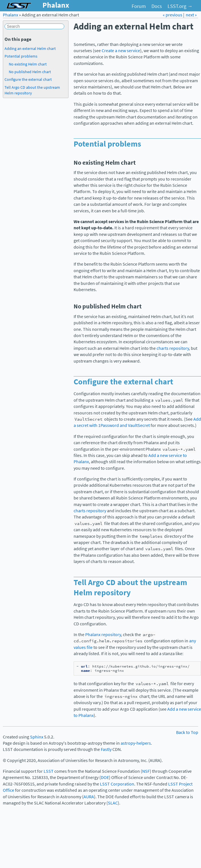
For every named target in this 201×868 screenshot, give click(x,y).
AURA (89, 797)
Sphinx (37, 737)
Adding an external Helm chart (30, 48)
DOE (105, 777)
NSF (146, 771)
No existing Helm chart (28, 64)
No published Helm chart (30, 72)
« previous (173, 15)
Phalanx (10, 15)
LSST (49, 771)
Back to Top (187, 732)
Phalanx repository (103, 635)
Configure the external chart (28, 79)
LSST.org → (180, 6)
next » (191, 15)
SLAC (113, 803)
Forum (139, 6)
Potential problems (21, 56)
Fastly (106, 749)
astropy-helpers (136, 743)
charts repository (173, 348)
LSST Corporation (117, 784)
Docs (157, 6)
